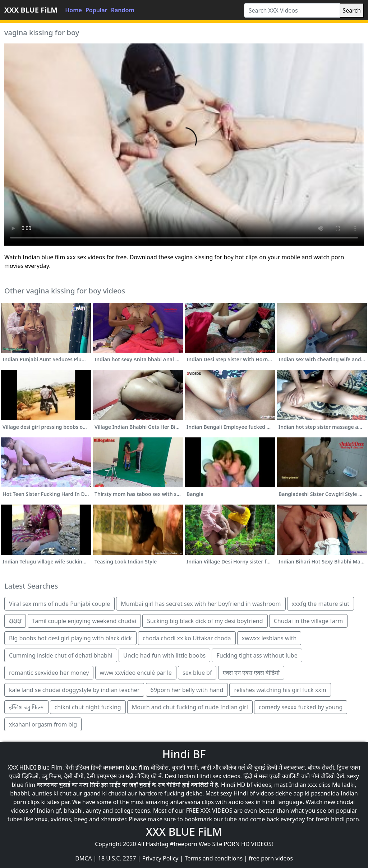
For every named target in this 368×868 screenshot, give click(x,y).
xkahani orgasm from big (43, 724)
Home (73, 10)
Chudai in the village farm (309, 621)
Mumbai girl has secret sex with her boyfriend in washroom (201, 604)
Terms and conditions (214, 858)
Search (352, 10)
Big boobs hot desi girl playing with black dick (70, 638)
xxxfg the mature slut (321, 604)
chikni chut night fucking (88, 707)
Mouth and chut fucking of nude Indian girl (190, 707)
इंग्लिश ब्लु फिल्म (26, 707)
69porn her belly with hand (187, 690)
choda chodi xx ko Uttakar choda (187, 638)
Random (123, 10)
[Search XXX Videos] (292, 10)
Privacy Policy (160, 858)
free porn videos (271, 858)
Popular (96, 10)
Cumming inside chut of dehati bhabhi (61, 655)
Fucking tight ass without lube (257, 655)
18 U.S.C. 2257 (117, 858)
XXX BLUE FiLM (31, 10)
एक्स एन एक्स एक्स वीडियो (251, 673)
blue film (137, 767)
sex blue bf (197, 673)
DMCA (84, 858)
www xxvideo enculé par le (136, 673)
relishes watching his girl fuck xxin (280, 690)
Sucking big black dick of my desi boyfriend (205, 621)
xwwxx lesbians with (269, 638)
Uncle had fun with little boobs (164, 655)
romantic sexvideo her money (49, 673)
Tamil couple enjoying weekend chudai (84, 621)
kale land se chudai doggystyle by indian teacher (74, 690)
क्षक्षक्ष (15, 621)
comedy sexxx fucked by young (301, 707)
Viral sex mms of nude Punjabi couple (59, 604)
